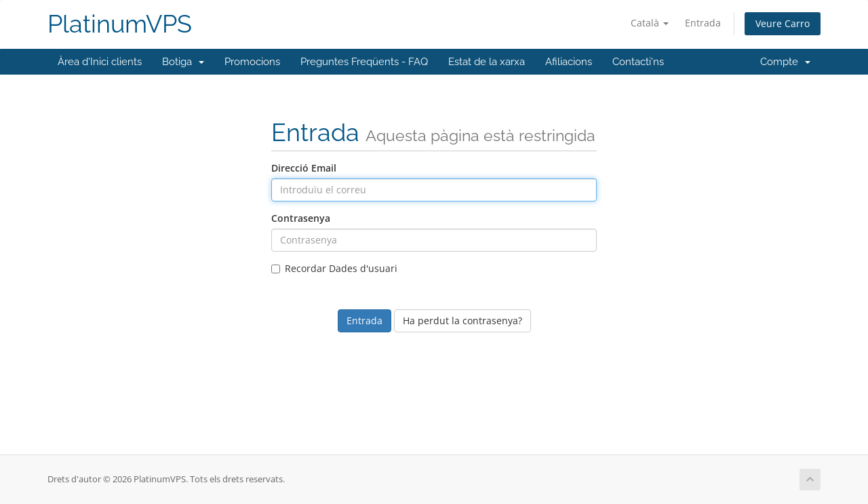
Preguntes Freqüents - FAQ (364, 62)
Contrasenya (301, 218)
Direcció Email (304, 168)
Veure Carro (783, 23)
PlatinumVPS (120, 24)
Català (650, 23)
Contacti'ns (638, 62)
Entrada (703, 23)
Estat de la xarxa (487, 62)
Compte (785, 62)
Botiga (183, 62)
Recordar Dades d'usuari (334, 268)
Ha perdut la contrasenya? (462, 321)
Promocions (252, 62)
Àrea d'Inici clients (100, 62)
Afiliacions (569, 62)
